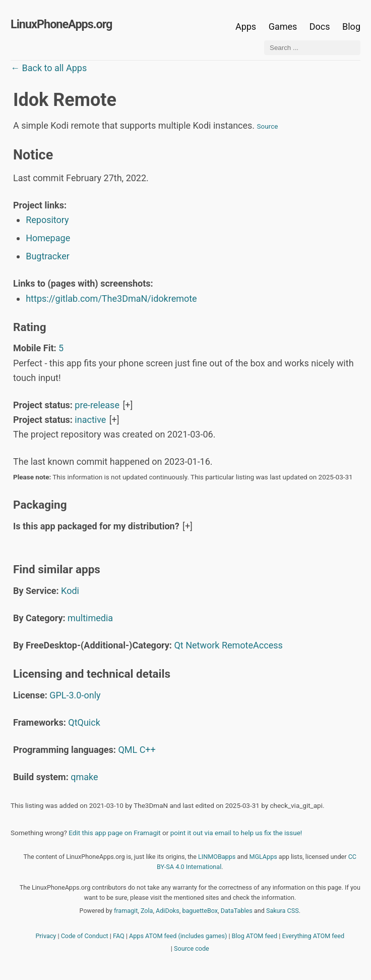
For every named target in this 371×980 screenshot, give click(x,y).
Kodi (70, 591)
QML (128, 750)
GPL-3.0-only (75, 695)
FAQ (119, 936)
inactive (90, 420)
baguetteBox (200, 911)
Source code (192, 948)
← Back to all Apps (49, 68)
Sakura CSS (283, 911)
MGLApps (263, 857)
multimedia (90, 618)
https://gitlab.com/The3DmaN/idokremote (111, 298)
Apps (246, 26)
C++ (148, 750)
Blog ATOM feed (255, 936)
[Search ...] (312, 48)
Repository (47, 220)
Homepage (48, 238)
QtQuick (84, 722)
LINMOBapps (217, 857)
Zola (147, 911)
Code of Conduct (85, 936)
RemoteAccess (252, 645)
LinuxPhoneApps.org (61, 24)
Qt (178, 645)
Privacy (46, 936)
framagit (126, 911)
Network (202, 645)
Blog (351, 26)
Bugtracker (48, 256)
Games (283, 26)
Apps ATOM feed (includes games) (178, 936)
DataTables (237, 911)
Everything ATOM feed (313, 936)
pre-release (97, 405)
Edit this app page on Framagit (114, 833)
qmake (84, 777)
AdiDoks (168, 911)
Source (268, 126)
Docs (321, 26)
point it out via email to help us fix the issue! (236, 833)
